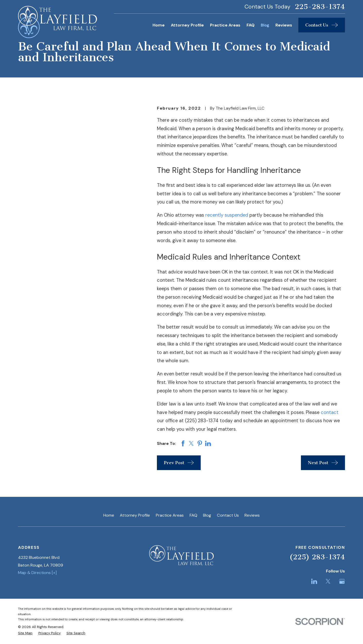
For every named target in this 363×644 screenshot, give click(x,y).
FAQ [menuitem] (251, 25)
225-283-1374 (320, 7)
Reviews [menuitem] (284, 25)
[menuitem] (25, 633)
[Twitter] (328, 581)
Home (109, 515)
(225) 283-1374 (317, 557)
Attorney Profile (135, 515)
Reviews (252, 515)
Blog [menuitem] (265, 25)
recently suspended (227, 215)
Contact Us (228, 515)
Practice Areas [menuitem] (225, 25)
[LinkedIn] (314, 581)
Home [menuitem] (159, 25)
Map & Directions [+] (37, 573)
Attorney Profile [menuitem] (187, 25)
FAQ (193, 515)
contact (330, 412)
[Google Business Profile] (342, 581)
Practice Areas (170, 515)
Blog (207, 515)
